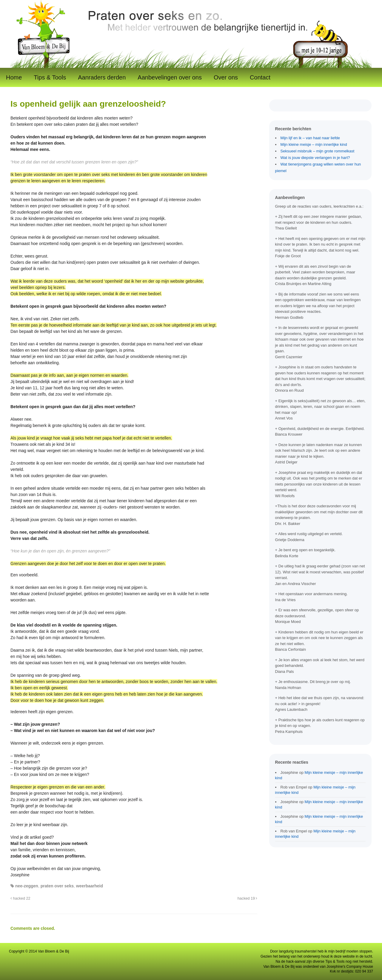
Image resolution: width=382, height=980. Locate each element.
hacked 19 (248, 898)
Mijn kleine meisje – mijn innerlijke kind (314, 144)
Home (14, 77)
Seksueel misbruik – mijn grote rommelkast (318, 151)
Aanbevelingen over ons (170, 77)
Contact (260, 77)
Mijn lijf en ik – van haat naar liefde (310, 138)
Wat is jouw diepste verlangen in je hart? (315, 158)
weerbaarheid (90, 886)
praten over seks (57, 886)
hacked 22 (20, 898)
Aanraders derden (102, 77)
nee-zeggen (27, 886)
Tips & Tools (50, 77)
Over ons (226, 77)
